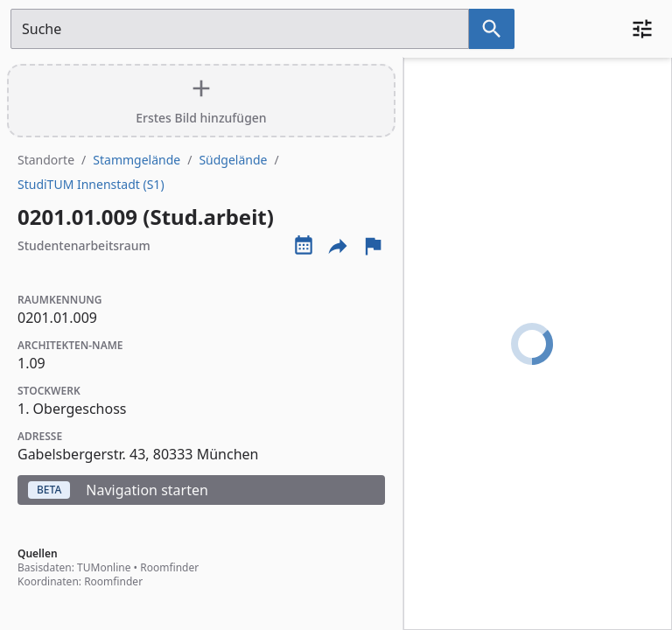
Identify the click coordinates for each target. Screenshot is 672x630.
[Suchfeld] (240, 29)
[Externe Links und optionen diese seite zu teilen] (338, 246)
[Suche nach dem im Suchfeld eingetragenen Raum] (492, 29)
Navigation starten (118, 490)
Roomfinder (169, 567)
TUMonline (104, 567)
